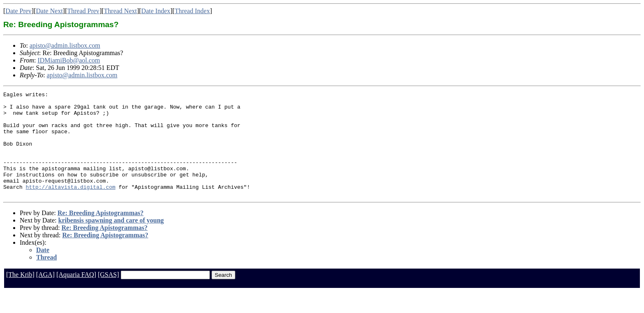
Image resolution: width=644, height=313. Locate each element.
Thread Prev (83, 11)
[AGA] (45, 296)
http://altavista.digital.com (71, 206)
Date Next (49, 11)
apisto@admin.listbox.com (65, 45)
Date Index (156, 11)
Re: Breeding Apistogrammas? (100, 234)
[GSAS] (108, 296)
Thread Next (120, 11)
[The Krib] (20, 296)
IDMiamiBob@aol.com (69, 60)
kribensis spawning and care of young (111, 241)
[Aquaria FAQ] (76, 296)
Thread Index (192, 11)
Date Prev (18, 11)
